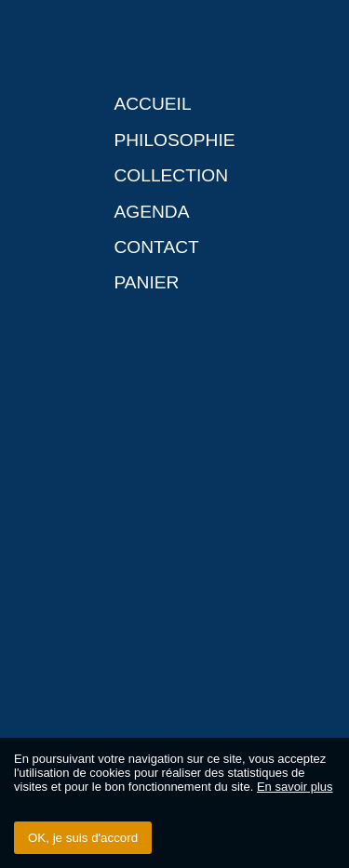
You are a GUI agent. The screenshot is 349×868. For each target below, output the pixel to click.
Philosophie (174, 140)
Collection (171, 175)
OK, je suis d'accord (83, 838)
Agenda (151, 212)
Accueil (152, 104)
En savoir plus (295, 787)
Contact (156, 247)
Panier (146, 282)
